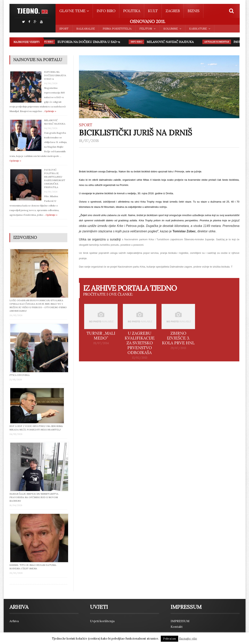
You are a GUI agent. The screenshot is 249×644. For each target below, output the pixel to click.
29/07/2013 (178, 348)
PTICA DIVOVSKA (20, 375)
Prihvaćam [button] (169, 639)
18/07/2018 (89, 141)
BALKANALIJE (86, 29)
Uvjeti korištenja (102, 621)
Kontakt (177, 627)
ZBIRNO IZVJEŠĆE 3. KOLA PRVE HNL (178, 338)
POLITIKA (132, 11)
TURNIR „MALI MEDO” (101, 336)
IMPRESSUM (180, 621)
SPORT (64, 29)
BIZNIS (194, 11)
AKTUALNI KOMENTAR (218, 42)
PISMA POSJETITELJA (117, 29)
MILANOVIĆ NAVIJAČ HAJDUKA (171, 42)
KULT (153, 11)
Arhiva (14, 621)
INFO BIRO (106, 11)
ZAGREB (173, 11)
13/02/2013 (140, 358)
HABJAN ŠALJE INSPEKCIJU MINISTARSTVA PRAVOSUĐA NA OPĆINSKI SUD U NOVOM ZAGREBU (34, 497)
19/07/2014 (101, 343)
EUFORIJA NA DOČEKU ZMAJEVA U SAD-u (90, 42)
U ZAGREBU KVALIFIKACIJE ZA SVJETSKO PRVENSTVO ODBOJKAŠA (140, 343)
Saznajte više (188, 638)
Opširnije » (50, 111)
